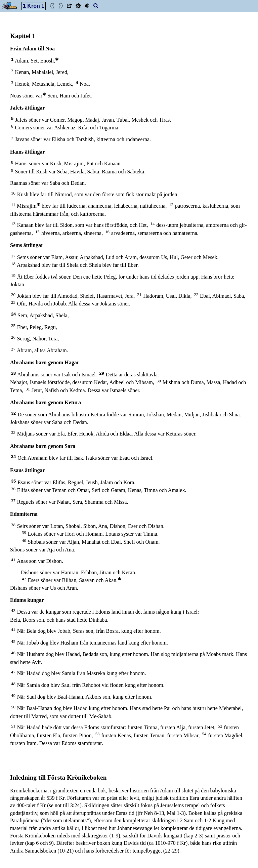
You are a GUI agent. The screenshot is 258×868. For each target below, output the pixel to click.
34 (13, 457)
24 (13, 314)
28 (13, 373)
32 (13, 413)
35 (13, 481)
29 (102, 373)
